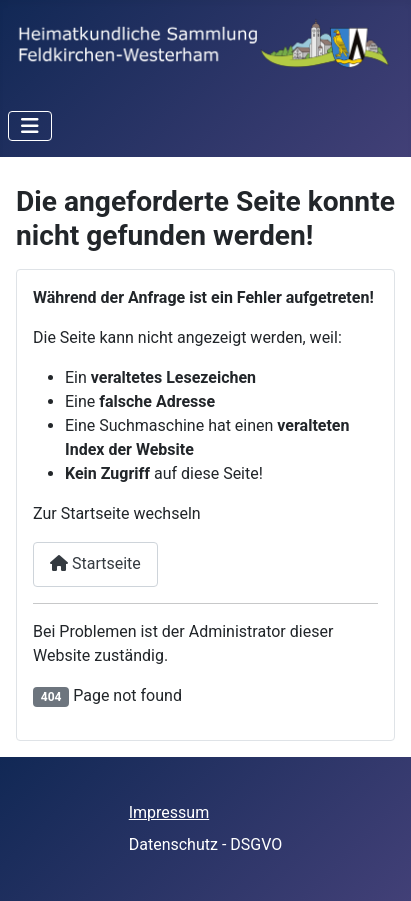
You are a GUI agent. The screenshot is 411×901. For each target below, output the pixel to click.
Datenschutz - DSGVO (206, 844)
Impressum (169, 812)
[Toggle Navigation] (30, 126)
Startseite (95, 563)
